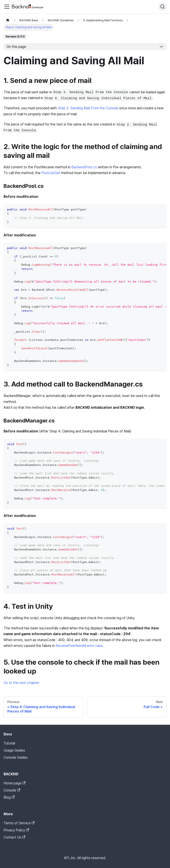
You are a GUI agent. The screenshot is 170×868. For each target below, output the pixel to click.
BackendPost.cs (84, 167)
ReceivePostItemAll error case (79, 646)
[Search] (162, 7)
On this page (16, 47)
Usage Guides (14, 750)
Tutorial (9, 743)
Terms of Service (19, 823)
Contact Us (14, 837)
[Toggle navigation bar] (7, 7)
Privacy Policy (16, 830)
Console (12, 790)
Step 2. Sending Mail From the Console (88, 108)
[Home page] (8, 20)
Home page (14, 783)
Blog (9, 797)
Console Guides (16, 757)
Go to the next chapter (21, 683)
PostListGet (51, 173)
